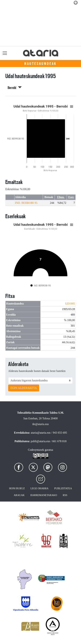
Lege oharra (39, 488)
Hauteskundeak (40, 64)
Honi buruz (17, 488)
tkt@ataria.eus (40, 424)
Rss (65, 495)
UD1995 (70, 304)
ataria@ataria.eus (41, 433)
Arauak (19, 495)
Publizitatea (63, 488)
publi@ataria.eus (40, 441)
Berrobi (15, 88)
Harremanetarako (44, 495)
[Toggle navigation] (5, 53)
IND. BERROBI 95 (26, 203)
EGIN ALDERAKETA (24, 388)
